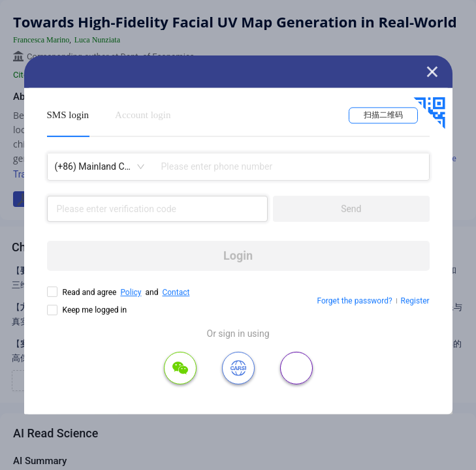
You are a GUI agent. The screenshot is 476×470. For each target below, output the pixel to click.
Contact (176, 292)
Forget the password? (355, 301)
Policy (131, 292)
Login (238, 256)
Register (415, 301)
